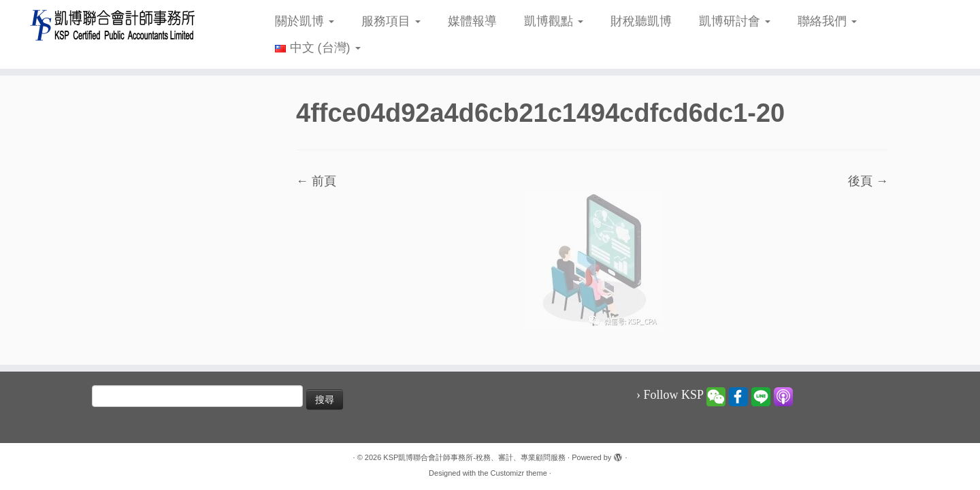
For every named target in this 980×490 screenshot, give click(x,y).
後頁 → (868, 181)
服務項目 (391, 21)
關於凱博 (305, 21)
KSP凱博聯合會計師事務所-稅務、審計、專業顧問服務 (474, 457)
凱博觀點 (554, 21)
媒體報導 (472, 21)
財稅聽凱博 (641, 21)
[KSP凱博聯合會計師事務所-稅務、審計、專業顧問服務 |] (113, 25)
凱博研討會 (735, 21)
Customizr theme (519, 473)
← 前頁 (316, 181)
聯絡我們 (827, 21)
